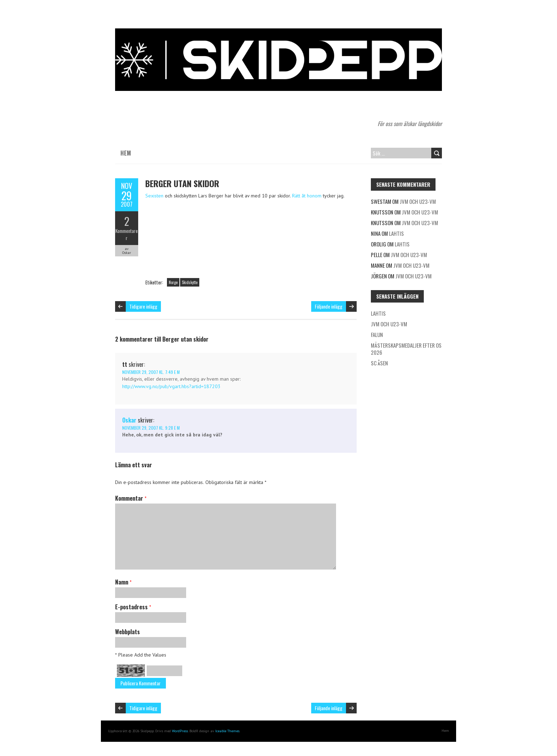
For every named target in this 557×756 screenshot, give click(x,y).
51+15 (131, 671)
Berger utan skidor (182, 183)
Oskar (129, 420)
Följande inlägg (329, 306)
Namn (123, 582)
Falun (377, 335)
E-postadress (133, 607)
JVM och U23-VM (418, 201)
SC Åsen (379, 363)
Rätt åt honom (307, 196)
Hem (126, 153)
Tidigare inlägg (143, 306)
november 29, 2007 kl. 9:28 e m (151, 428)
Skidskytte (190, 282)
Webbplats (128, 632)
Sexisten (154, 196)
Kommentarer (127, 234)
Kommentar (131, 498)
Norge (173, 282)
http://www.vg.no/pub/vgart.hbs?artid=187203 (171, 386)
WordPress (180, 731)
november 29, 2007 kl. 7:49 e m (151, 372)
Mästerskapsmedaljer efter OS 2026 (406, 349)
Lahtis (396, 233)
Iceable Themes (227, 731)
